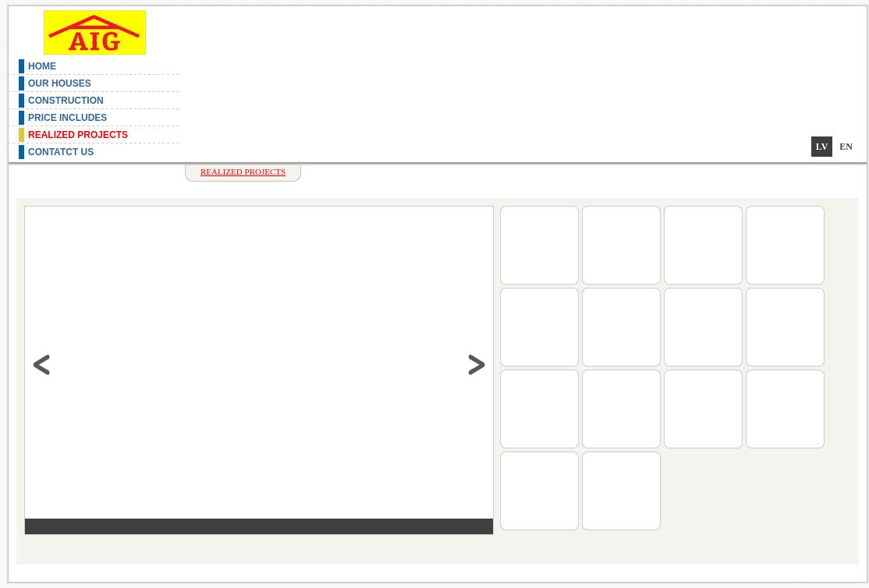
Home (42, 66)
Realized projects (78, 135)
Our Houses (60, 83)
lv (822, 147)
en (846, 147)
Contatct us (61, 152)
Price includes (67, 118)
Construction (66, 101)
